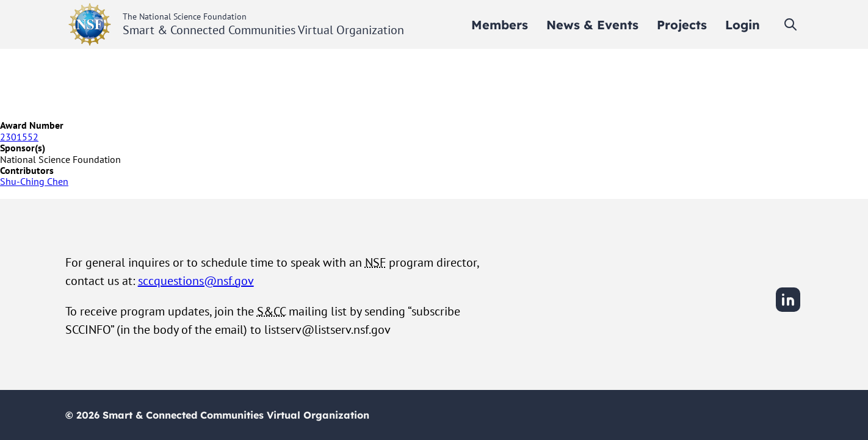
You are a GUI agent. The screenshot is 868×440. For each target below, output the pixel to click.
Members (500, 25)
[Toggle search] (790, 24)
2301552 (19, 137)
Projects (682, 25)
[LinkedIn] (788, 310)
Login (743, 25)
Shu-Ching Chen (34, 181)
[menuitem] (500, 25)
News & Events (592, 25)
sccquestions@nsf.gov (196, 281)
